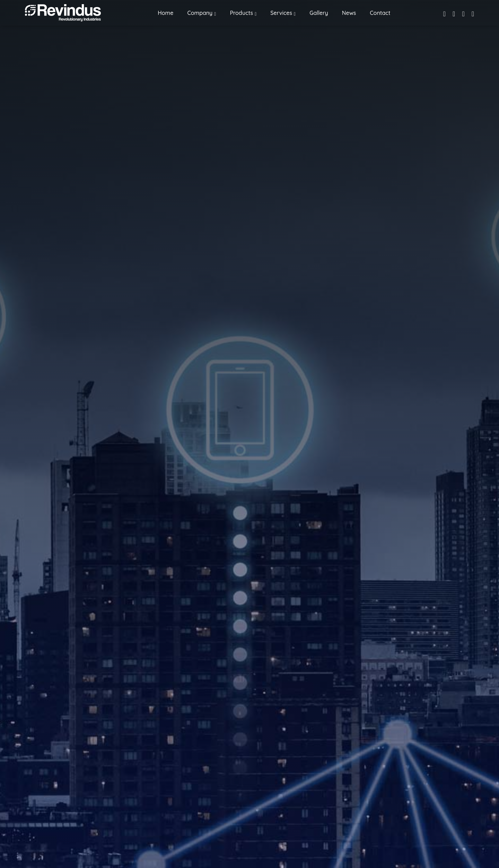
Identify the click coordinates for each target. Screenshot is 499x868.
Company (200, 13)
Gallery (319, 13)
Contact (380, 13)
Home (165, 13)
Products (241, 13)
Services (281, 13)
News (349, 13)
